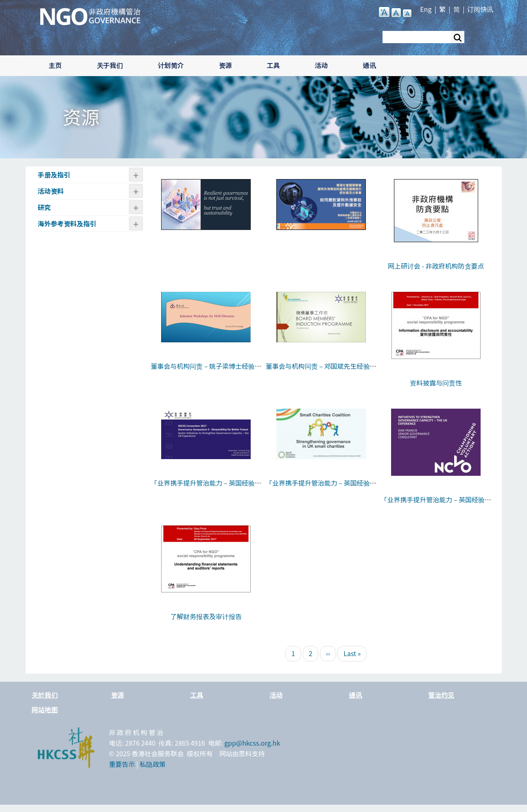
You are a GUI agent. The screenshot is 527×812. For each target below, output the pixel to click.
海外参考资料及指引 (67, 223)
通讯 (370, 65)
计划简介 (171, 65)
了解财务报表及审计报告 (206, 616)
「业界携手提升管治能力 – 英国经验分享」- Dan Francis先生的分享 (436, 505)
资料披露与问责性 (436, 383)
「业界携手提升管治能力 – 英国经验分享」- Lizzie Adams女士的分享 (321, 488)
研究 (44, 207)
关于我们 (110, 65)
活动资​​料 (51, 191)
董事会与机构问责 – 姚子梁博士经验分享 (206, 371)
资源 (225, 65)
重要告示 (122, 764)
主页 (55, 65)
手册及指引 (54, 175)
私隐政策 (153, 764)
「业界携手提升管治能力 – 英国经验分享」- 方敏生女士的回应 (206, 488)
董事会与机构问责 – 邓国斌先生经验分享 (321, 371)
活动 (321, 65)
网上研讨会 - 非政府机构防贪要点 (436, 266)
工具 (273, 65)
